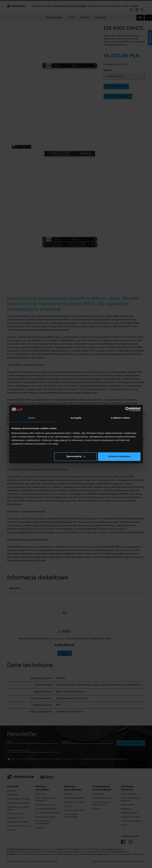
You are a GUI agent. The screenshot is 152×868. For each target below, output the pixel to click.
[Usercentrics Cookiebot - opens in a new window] (128, 409)
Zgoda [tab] (31, 418)
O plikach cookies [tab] (120, 418)
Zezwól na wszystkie (119, 456)
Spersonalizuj (76, 456)
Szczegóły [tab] (76, 418)
